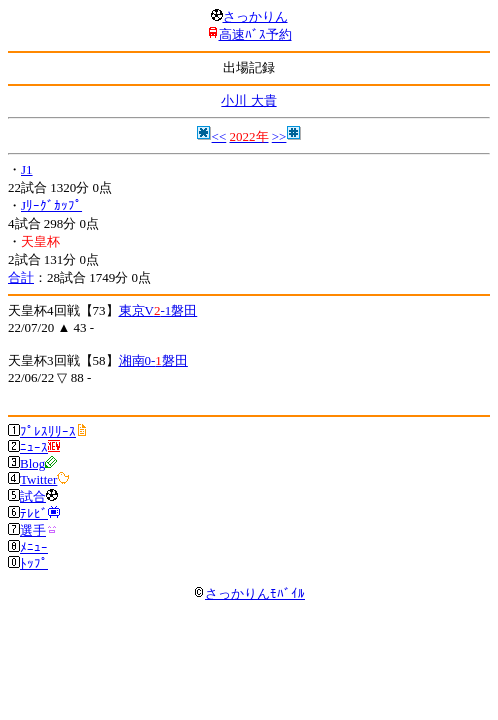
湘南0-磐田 (153, 360)
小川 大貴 (248, 100)
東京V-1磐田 (158, 310)
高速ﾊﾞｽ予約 (255, 34)
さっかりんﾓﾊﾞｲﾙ (249, 593)
